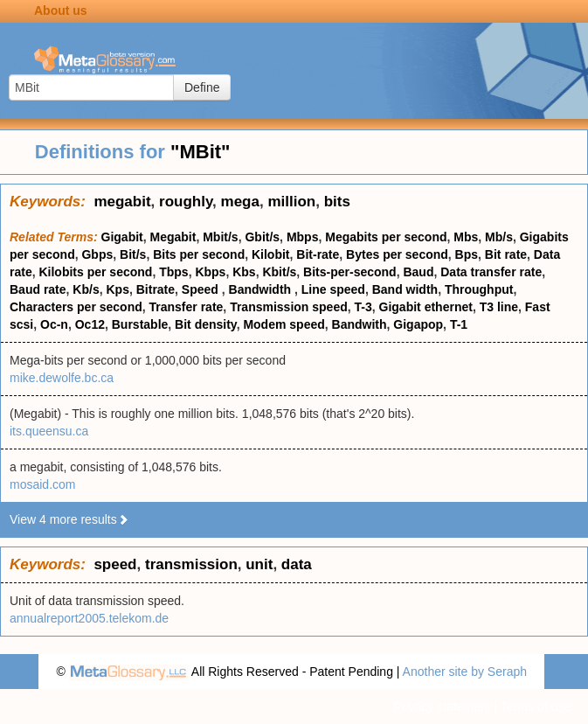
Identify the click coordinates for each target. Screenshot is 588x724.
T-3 (363, 307)
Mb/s (499, 237)
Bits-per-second (350, 272)
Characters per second (76, 307)
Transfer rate (187, 307)
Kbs (244, 272)
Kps (117, 289)
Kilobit (271, 254)
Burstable (140, 324)
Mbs (466, 237)
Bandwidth (262, 289)
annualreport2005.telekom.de (89, 618)
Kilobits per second (95, 272)
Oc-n (54, 324)
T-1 (459, 324)
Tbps (173, 272)
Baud (418, 272)
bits (337, 202)
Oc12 (90, 324)
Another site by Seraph (465, 672)
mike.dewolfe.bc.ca (62, 378)
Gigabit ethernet (426, 307)
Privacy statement (442, 707)
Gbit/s (262, 237)
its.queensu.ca (49, 431)
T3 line (499, 307)
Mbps (303, 237)
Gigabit (122, 237)
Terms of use (536, 707)
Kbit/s (279, 272)
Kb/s (86, 289)
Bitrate (156, 289)
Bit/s (133, 254)
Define (202, 87)
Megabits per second (386, 237)
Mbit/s (220, 237)
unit (259, 564)
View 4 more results (69, 519)
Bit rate (506, 254)
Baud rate (38, 289)
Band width (405, 289)
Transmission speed (289, 307)
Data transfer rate (491, 272)
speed (115, 564)
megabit (122, 202)
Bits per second (199, 254)
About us (61, 10)
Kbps (210, 272)
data (297, 564)
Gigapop (418, 324)
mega (240, 202)
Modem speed (284, 324)
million (291, 202)
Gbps (97, 254)
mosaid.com (42, 484)
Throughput (479, 289)
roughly (186, 202)
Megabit (173, 237)
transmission (191, 564)
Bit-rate (318, 254)
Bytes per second (397, 254)
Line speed (333, 289)
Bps (467, 254)
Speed (202, 289)
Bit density (206, 324)
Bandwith (360, 324)
